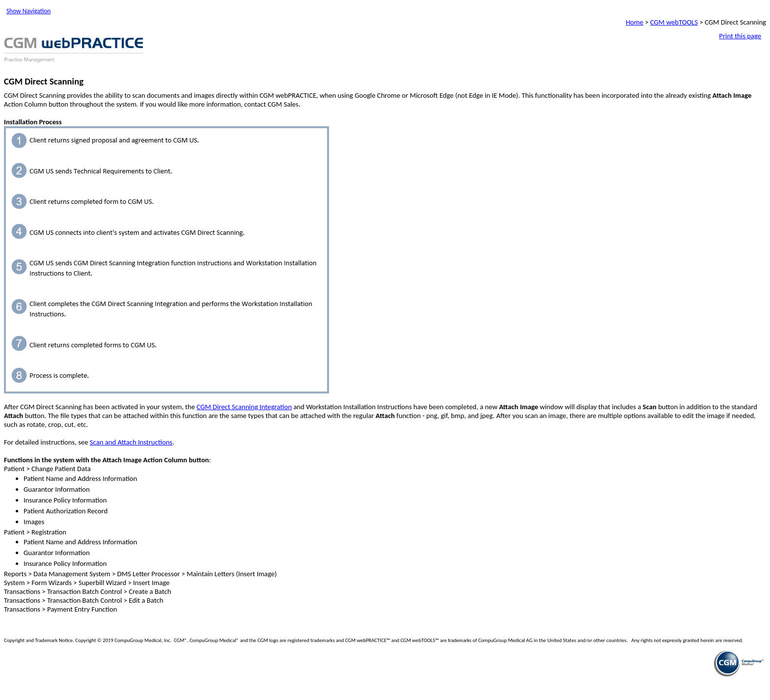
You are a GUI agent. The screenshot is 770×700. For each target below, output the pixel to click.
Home (634, 22)
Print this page (740, 36)
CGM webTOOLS (674, 22)
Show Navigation (28, 11)
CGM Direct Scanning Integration (244, 407)
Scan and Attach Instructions (131, 442)
